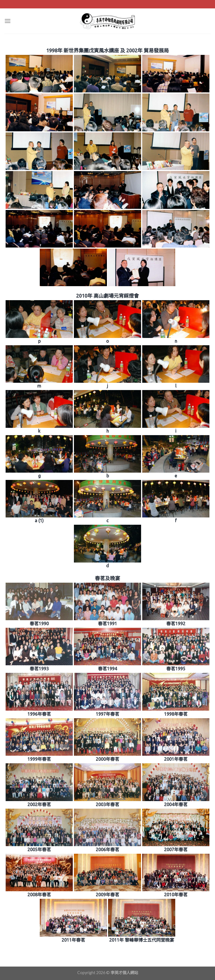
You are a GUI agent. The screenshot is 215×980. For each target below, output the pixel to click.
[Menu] (8, 21)
